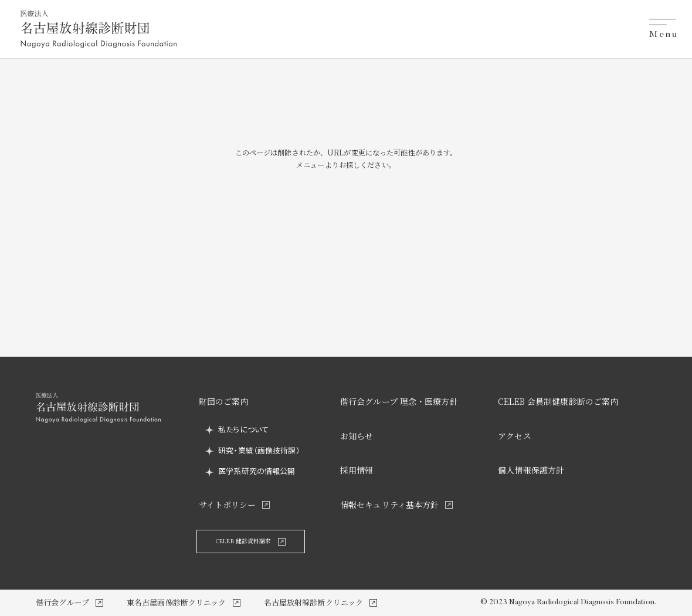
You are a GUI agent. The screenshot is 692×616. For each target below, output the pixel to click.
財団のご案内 (224, 401)
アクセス (515, 436)
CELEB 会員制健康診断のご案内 (558, 401)
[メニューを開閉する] (663, 29)
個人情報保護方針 (531, 470)
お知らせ (357, 436)
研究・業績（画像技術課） (259, 450)
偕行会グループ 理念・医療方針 (399, 401)
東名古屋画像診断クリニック (177, 602)
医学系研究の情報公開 (257, 471)
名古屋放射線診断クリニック (314, 602)
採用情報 (357, 470)
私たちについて (243, 429)
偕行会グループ (62, 602)
